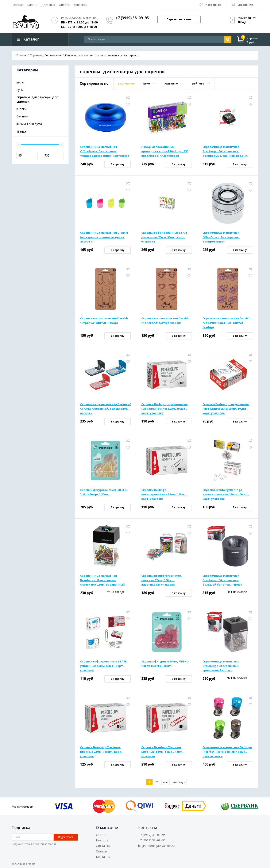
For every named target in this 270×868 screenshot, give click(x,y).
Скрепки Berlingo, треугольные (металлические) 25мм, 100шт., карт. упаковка (226, 409)
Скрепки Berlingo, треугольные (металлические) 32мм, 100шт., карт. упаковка (164, 409)
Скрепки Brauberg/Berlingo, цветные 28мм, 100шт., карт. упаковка (101, 752)
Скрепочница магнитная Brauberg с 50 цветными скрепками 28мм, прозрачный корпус (102, 581)
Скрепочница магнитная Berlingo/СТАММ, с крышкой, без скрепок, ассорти (105, 409)
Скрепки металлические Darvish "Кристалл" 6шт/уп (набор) (165, 321)
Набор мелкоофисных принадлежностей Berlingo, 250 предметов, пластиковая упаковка (165, 152)
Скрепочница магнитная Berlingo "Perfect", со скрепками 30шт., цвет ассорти (227, 752)
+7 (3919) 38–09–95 (132, 18)
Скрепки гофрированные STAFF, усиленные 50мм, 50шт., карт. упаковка (104, 666)
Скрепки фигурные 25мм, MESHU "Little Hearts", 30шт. (165, 664)
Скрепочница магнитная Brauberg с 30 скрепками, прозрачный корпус (221, 666)
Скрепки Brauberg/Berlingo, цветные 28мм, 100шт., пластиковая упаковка (162, 581)
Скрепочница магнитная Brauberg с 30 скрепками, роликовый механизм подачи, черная (225, 152)
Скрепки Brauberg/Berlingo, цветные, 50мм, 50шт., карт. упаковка (162, 752)
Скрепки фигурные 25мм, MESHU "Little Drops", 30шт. (104, 493)
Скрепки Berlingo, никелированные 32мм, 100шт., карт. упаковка (164, 495)
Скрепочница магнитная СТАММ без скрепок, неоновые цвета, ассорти (104, 238)
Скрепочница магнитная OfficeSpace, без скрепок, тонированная (221, 238)
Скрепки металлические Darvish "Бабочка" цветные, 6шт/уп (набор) (226, 323)
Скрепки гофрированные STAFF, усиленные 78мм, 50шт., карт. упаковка (165, 238)
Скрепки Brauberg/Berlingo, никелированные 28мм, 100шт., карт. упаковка (226, 495)
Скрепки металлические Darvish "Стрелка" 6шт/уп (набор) (104, 321)
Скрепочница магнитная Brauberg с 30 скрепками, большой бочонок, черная (222, 581)
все (165, 783)
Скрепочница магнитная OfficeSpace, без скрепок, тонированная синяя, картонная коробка (105, 152)
